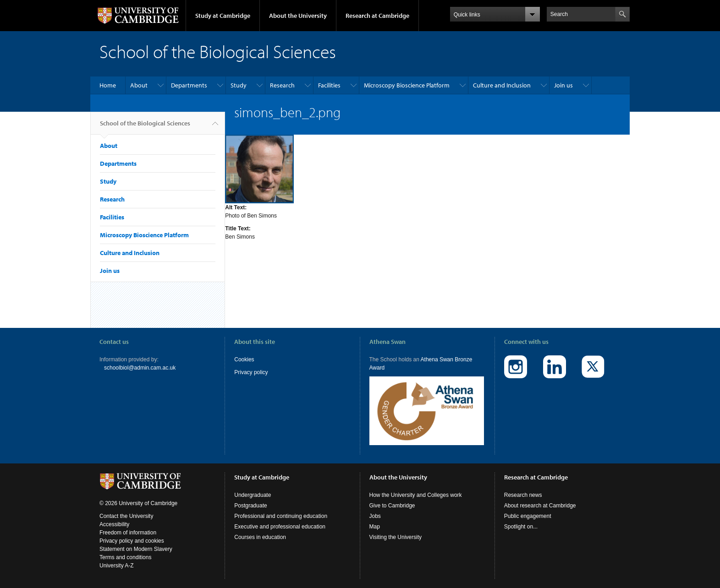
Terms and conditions (125, 557)
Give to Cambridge (392, 506)
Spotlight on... (521, 527)
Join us (563, 85)
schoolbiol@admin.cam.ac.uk (140, 368)
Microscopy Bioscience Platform (407, 85)
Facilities (329, 85)
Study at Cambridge (223, 16)
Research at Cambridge (377, 16)
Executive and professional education (280, 527)
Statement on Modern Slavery (136, 549)
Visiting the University (396, 537)
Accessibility (114, 524)
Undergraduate (253, 495)
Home (108, 85)
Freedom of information (128, 533)
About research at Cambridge (540, 506)
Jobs (375, 516)
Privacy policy (251, 372)
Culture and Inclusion (502, 85)
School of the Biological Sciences (145, 127)
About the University (298, 16)
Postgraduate (250, 506)
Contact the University (126, 516)
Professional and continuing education (281, 516)
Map (375, 527)
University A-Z (117, 566)
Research (282, 85)
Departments (189, 85)
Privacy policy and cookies (132, 541)
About (139, 85)
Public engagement (528, 516)
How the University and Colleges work (416, 495)
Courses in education (260, 537)
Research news (523, 495)
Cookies (244, 359)
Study (239, 85)
